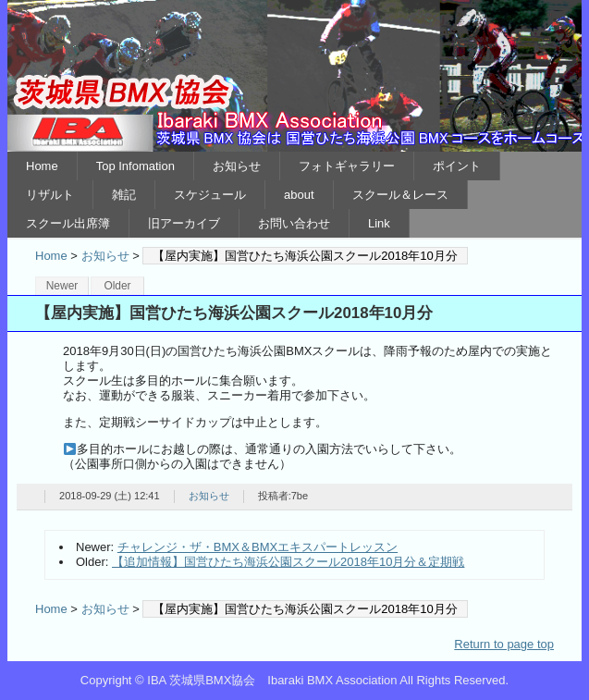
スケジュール (210, 195)
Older (117, 286)
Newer (62, 286)
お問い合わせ (294, 223)
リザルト (50, 195)
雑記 (124, 195)
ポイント (457, 166)
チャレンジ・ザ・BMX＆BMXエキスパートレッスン (258, 547)
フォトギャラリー (347, 166)
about (299, 195)
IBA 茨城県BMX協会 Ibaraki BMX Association (294, 76)
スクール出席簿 (68, 223)
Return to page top (504, 644)
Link (379, 223)
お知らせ (237, 166)
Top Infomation (135, 166)
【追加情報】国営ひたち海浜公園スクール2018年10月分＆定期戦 (288, 562)
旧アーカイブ (184, 223)
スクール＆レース (400, 195)
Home (42, 166)
